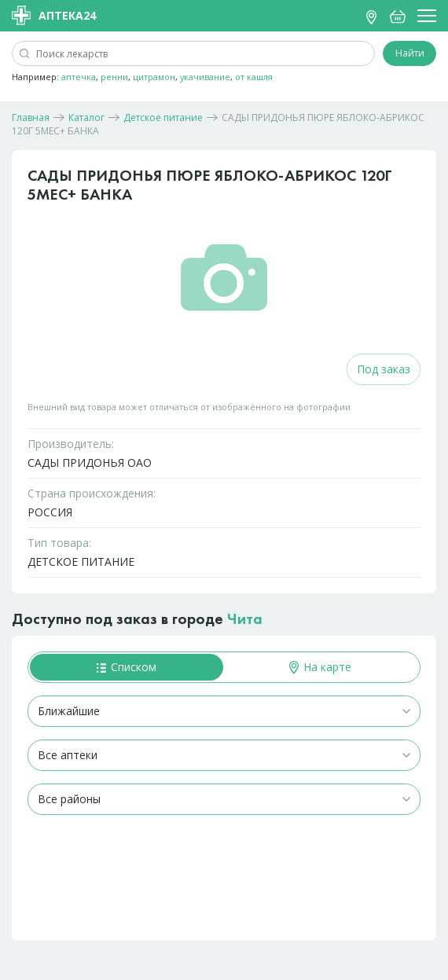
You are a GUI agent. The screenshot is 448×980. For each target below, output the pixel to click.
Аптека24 (54, 15)
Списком (127, 667)
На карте (320, 667)
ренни (114, 77)
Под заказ (384, 369)
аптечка (79, 77)
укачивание (205, 77)
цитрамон (154, 77)
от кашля (254, 77)
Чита (245, 618)
